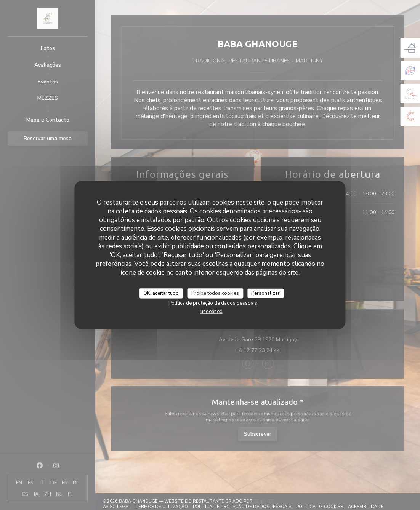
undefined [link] (212, 312)
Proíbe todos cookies (215, 293)
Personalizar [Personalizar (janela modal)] (265, 293)
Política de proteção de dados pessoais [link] (213, 303)
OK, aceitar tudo (161, 293)
